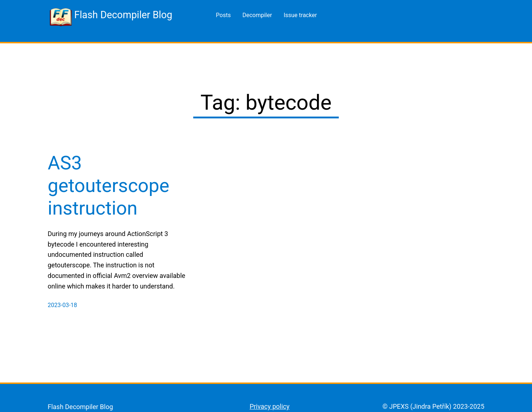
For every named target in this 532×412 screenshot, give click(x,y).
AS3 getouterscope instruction (108, 186)
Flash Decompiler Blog (123, 15)
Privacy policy (270, 406)
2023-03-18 (62, 305)
